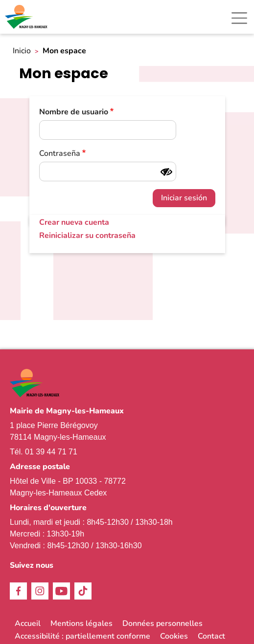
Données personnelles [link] (162, 623)
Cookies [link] (174, 636)
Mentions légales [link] (81, 623)
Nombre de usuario (74, 112)
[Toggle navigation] (239, 18)
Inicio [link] (22, 51)
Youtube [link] (61, 591)
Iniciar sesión (184, 198)
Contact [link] (211, 636)
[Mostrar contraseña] (166, 172)
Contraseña (60, 153)
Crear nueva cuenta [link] (74, 222)
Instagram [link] (40, 591)
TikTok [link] (83, 591)
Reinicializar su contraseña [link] (87, 236)
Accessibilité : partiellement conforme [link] (82, 636)
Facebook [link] (18, 591)
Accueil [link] (28, 623)
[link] (27, 17)
